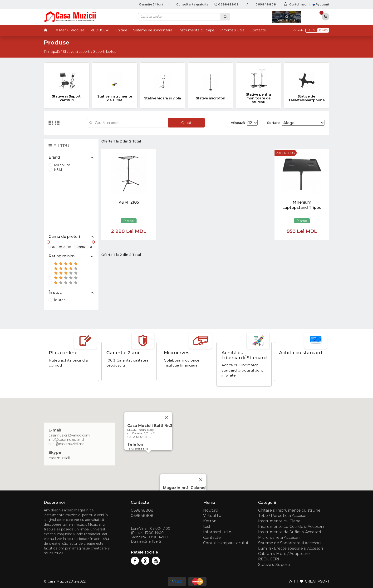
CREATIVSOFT (317, 581)
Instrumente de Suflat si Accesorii (290, 532)
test (207, 527)
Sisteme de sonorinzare (153, 30)
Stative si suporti (76, 52)
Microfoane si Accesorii (279, 537)
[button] (148, 457)
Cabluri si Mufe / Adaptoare (284, 554)
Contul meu (298, 4)
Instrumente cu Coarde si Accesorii (291, 527)
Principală (52, 52)
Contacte (258, 30)
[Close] (201, 480)
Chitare (121, 30)
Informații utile (232, 30)
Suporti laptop (105, 52)
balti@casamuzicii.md (66, 444)
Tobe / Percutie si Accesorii (283, 516)
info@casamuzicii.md (66, 439)
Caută (186, 123)
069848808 (227, 4)
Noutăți (210, 510)
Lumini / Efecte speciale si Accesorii (291, 548)
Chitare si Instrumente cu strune (289, 510)
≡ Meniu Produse (70, 30)
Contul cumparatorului (226, 543)
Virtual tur (213, 516)
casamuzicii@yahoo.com (69, 435)
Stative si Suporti (274, 565)
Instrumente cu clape (196, 30)
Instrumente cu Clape (279, 521)
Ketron (210, 521)
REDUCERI (100, 30)
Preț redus (285, 153)
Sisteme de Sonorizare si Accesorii (290, 543)
